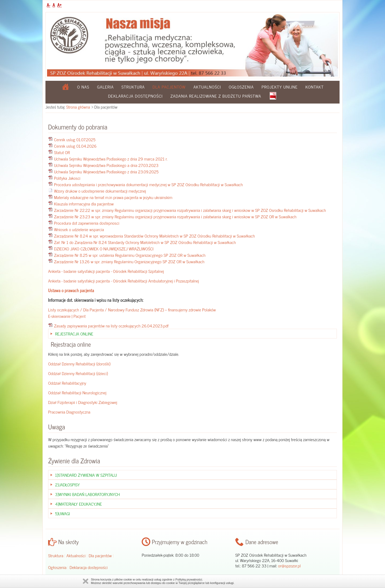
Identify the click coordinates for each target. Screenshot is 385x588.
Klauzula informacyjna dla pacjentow (84, 204)
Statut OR (62, 152)
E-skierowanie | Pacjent (67, 316)
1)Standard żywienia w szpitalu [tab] (86, 475)
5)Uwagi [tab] (63, 513)
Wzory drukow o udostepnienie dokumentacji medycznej (100, 191)
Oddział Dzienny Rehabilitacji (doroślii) (79, 364)
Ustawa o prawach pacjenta (71, 290)
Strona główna (78, 107)
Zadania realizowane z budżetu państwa (216, 96)
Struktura (133, 87)
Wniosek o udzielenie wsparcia (79, 229)
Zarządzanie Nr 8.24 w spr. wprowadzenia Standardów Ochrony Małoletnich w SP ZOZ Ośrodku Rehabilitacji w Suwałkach (154, 236)
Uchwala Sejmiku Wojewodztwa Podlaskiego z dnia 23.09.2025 (106, 171)
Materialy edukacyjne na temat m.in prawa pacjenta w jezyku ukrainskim (113, 197)
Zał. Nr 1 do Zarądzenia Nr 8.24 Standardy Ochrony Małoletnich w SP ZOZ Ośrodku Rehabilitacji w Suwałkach (145, 242)
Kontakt (314, 87)
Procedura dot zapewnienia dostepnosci (87, 223)
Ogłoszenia (241, 87)
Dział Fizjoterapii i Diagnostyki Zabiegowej (83, 402)
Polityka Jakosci (67, 178)
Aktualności (207, 87)
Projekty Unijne (280, 87)
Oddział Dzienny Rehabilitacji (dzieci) (78, 373)
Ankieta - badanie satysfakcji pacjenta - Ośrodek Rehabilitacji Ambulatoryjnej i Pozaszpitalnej (124, 281)
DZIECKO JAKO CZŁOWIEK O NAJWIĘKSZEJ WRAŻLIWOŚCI (104, 249)
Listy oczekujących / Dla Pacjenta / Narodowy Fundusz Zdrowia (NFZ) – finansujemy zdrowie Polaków (132, 310)
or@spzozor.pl (289, 566)
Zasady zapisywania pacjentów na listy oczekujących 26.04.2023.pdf (111, 326)
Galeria (105, 87)
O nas (83, 87)
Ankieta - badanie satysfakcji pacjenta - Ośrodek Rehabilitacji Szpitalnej (106, 271)
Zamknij (86, 581)
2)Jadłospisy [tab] (68, 484)
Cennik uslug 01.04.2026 (75, 146)
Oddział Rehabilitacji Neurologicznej (77, 392)
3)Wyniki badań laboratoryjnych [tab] (87, 494)
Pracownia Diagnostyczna (69, 412)
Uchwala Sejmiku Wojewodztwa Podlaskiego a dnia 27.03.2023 (106, 165)
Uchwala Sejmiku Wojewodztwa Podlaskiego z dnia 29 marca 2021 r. (111, 159)
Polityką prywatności (189, 579)
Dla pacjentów (100, 555)
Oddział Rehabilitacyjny (67, 383)
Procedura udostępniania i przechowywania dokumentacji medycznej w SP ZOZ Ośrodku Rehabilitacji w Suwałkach (148, 184)
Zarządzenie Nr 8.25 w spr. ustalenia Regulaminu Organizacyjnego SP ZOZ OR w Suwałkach (130, 255)
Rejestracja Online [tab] (74, 334)
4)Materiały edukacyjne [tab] (78, 504)
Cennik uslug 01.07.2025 (75, 139)
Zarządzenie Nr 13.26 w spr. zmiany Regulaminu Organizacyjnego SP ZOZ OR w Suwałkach (129, 261)
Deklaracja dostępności (135, 96)
